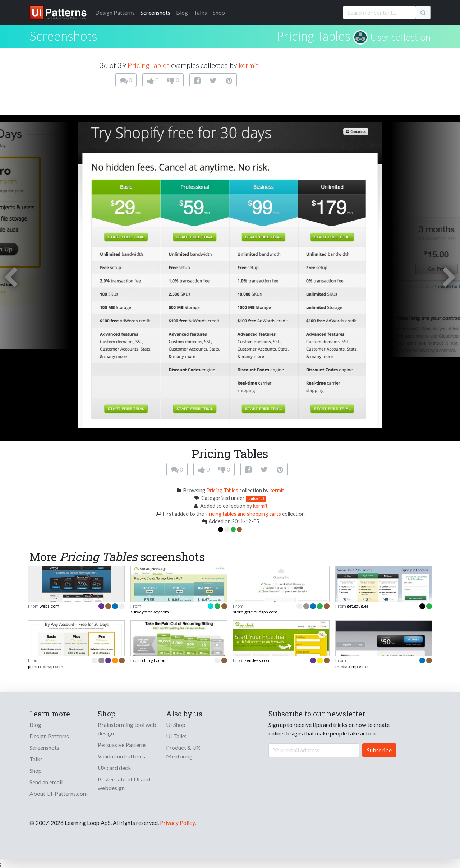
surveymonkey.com (150, 612)
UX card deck (114, 768)
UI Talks (176, 736)
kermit (249, 65)
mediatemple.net (352, 666)
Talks (200, 12)
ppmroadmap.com (46, 666)
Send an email (46, 782)
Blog (182, 12)
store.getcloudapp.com (255, 612)
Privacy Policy (177, 823)
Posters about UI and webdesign (124, 783)
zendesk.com (257, 660)
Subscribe (379, 750)
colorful (256, 498)
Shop (219, 12)
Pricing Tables (314, 36)
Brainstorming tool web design (127, 729)
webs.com (49, 606)
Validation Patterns (121, 756)
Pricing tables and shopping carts (243, 514)
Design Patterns (49, 736)
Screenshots (155, 12)
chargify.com (154, 660)
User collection (400, 37)
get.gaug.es (358, 606)
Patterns (115, 12)
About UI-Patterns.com (59, 793)
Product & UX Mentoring (183, 752)
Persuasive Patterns (122, 745)
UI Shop (176, 725)
